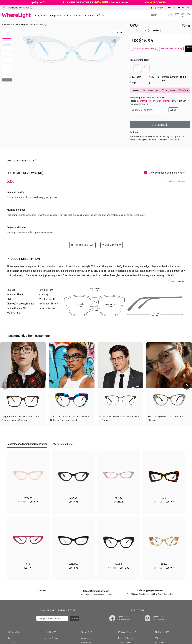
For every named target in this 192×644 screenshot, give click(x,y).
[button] (7, 80)
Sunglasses (55, 15)
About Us (85, 637)
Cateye (11, 637)
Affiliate (100, 15)
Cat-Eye (13, 25)
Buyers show (184, 7)
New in (68, 15)
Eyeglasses (41, 15)
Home (5, 25)
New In (11, 642)
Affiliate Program (52, 637)
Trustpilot (42, 590)
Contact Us (86, 642)
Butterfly (21, 25)
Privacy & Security (126, 637)
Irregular (30, 25)
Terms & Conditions (127, 642)
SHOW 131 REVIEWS (82, 245)
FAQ (157, 637)
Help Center (160, 642)
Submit (173, 110)
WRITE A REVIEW (112, 245)
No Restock (160, 125)
